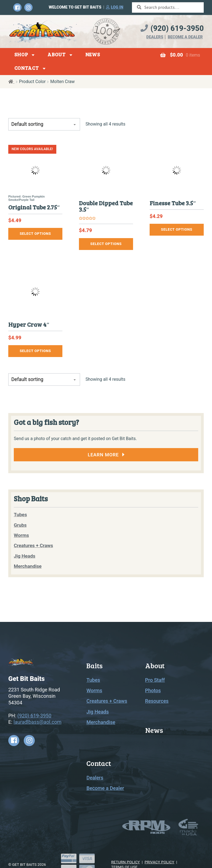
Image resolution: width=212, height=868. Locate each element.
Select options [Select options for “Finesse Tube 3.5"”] (177, 229)
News (93, 54)
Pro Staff (155, 680)
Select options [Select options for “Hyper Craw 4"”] (35, 351)
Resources (157, 701)
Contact (27, 68)
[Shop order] (44, 124)
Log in (117, 7)
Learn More (103, 455)
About (57, 54)
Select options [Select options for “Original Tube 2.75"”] (35, 234)
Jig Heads (98, 712)
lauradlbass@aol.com (37, 722)
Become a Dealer (185, 37)
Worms (94, 690)
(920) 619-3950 (177, 28)
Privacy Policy (160, 862)
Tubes (93, 680)
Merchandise (101, 722)
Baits (95, 665)
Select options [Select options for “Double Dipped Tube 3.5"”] (106, 244)
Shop (21, 54)
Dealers (155, 37)
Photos (153, 690)
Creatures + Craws (107, 701)
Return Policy (126, 862)
